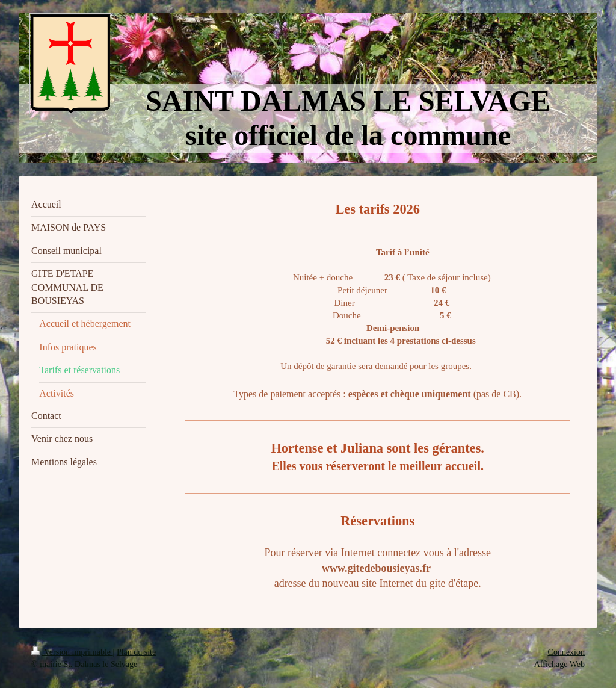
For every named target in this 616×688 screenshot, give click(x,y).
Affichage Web (559, 664)
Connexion (566, 652)
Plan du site (136, 652)
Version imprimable (72, 652)
